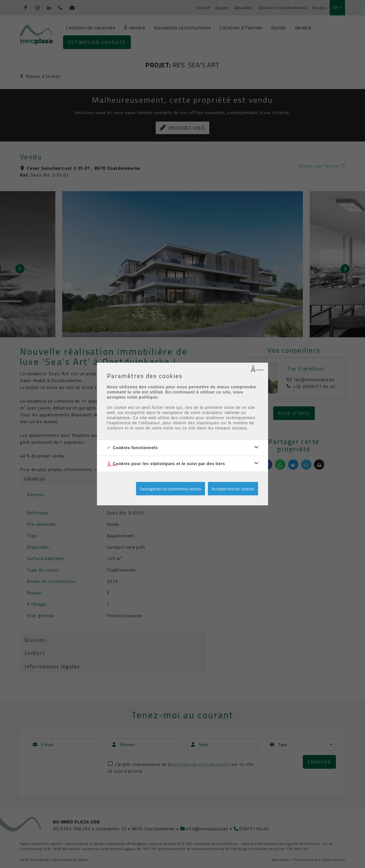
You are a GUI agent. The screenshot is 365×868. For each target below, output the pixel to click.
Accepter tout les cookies (233, 489)
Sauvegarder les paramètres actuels (171, 489)
